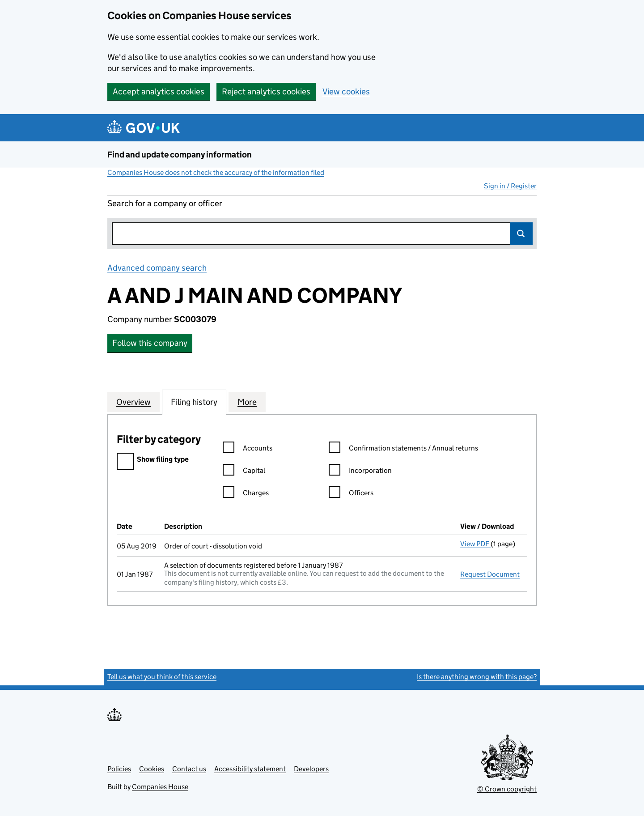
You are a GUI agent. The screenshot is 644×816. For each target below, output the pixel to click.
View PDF (475, 544)
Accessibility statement (250, 769)
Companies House (160, 787)
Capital (244, 472)
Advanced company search (157, 268)
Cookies (152, 769)
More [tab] (247, 402)
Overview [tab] (133, 402)
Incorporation (360, 472)
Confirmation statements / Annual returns (403, 449)
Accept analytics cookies (159, 91)
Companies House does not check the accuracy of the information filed (216, 172)
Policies (119, 769)
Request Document (490, 574)
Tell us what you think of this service (162, 677)
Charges (246, 494)
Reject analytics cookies (266, 91)
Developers (311, 769)
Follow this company (150, 343)
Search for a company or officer (165, 203)
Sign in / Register (510, 186)
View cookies (346, 91)
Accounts (248, 449)
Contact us (189, 769)
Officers (351, 494)
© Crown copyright (507, 789)
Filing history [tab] (194, 402)
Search (521, 234)
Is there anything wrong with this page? (477, 677)
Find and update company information (180, 155)
